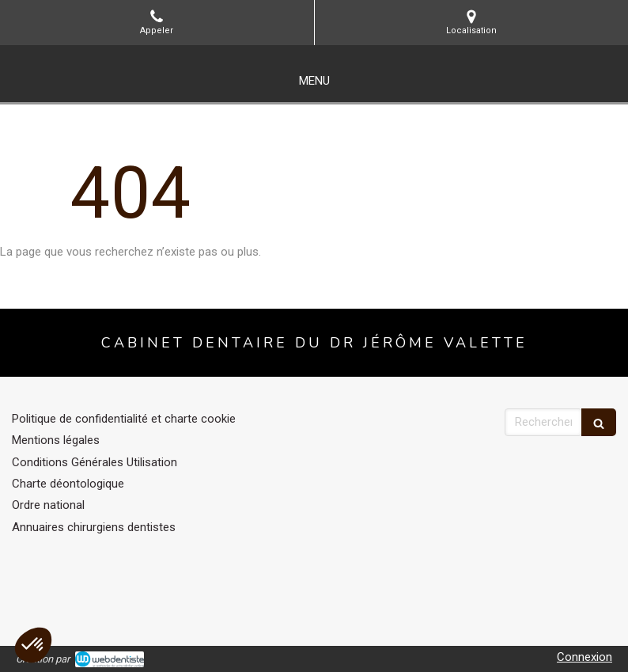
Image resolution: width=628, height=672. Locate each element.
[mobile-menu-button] (314, 81)
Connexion (584, 657)
